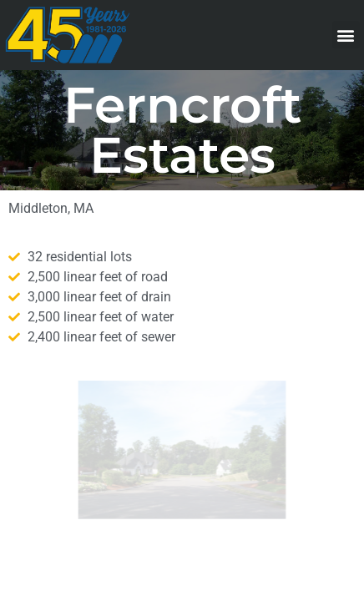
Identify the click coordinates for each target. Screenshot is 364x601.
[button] (346, 35)
